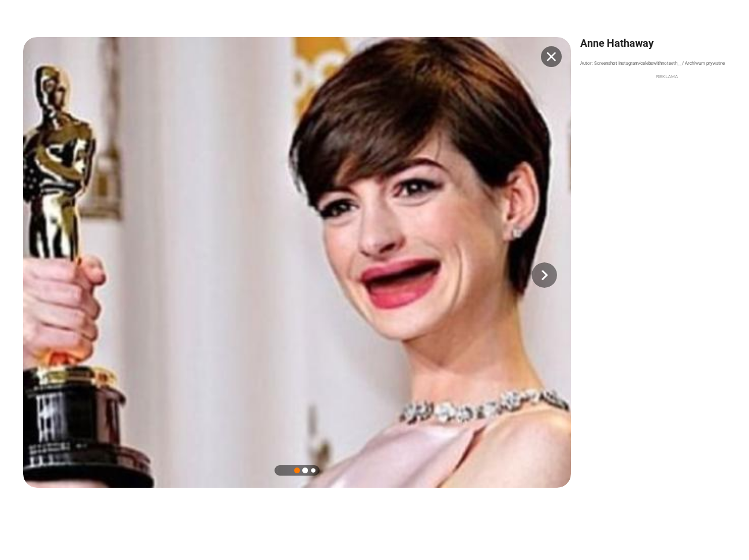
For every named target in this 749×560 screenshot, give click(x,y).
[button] (544, 275)
